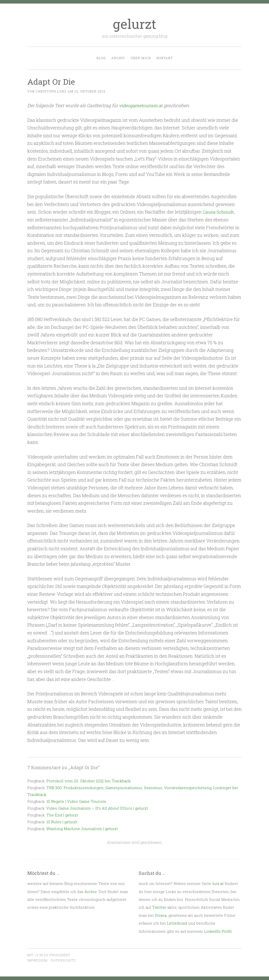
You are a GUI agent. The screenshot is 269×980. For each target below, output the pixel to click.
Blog (101, 58)
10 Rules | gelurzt (62, 822)
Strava (161, 915)
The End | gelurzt (62, 815)
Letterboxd (177, 923)
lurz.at (218, 883)
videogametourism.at (141, 105)
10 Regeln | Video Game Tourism (76, 801)
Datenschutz (63, 960)
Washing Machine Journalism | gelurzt (82, 828)
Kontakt (165, 58)
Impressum (37, 960)
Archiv (118, 58)
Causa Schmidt (219, 212)
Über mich (141, 58)
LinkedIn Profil (218, 931)
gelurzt (135, 24)
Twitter (159, 907)
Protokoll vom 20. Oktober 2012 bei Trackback (88, 781)
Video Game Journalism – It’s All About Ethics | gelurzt (97, 808)
